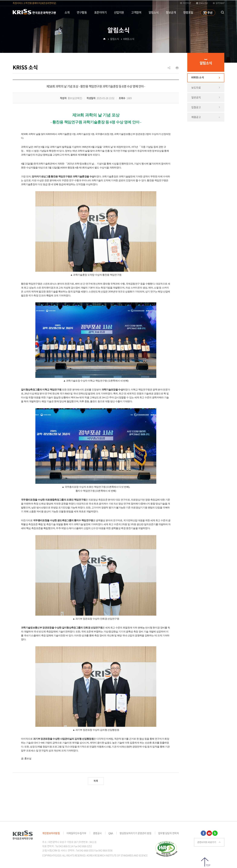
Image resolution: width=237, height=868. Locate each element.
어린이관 (187, 3)
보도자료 (196, 88)
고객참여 (136, 12)
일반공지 (196, 97)
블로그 (215, 833)
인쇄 (177, 68)
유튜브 (209, 833)
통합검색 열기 (222, 12)
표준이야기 (100, 12)
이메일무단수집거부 (76, 833)
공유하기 (169, 69)
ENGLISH (203, 3)
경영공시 (97, 833)
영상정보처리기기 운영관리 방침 (135, 833)
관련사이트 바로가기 (207, 842)
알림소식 (154, 12)
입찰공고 (196, 107)
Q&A (111, 833)
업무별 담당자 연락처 (169, 833)
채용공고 (196, 117)
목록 (96, 781)
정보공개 (171, 12)
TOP (208, 865)
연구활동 (82, 12)
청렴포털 (188, 12)
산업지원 (119, 12)
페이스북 (203, 833)
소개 (67, 12)
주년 (210, 13)
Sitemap (220, 3)
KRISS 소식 (198, 78)
